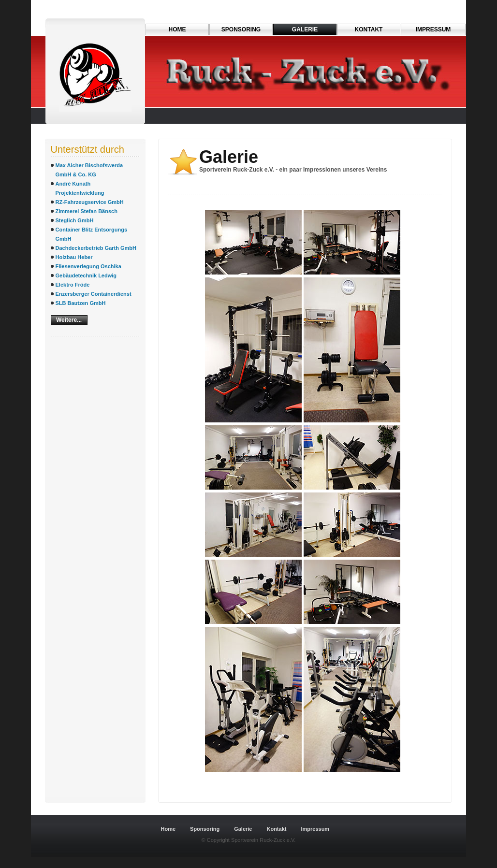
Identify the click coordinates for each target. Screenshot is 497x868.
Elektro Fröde (73, 285)
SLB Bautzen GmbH (81, 303)
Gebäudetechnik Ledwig (86, 275)
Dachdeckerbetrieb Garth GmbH (96, 248)
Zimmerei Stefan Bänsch (87, 211)
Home (177, 29)
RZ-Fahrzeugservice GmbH (90, 202)
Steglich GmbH (75, 220)
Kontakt (369, 29)
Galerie (305, 29)
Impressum (433, 29)
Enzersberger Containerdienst (94, 294)
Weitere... (69, 320)
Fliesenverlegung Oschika (88, 266)
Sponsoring (241, 29)
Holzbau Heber (74, 257)
